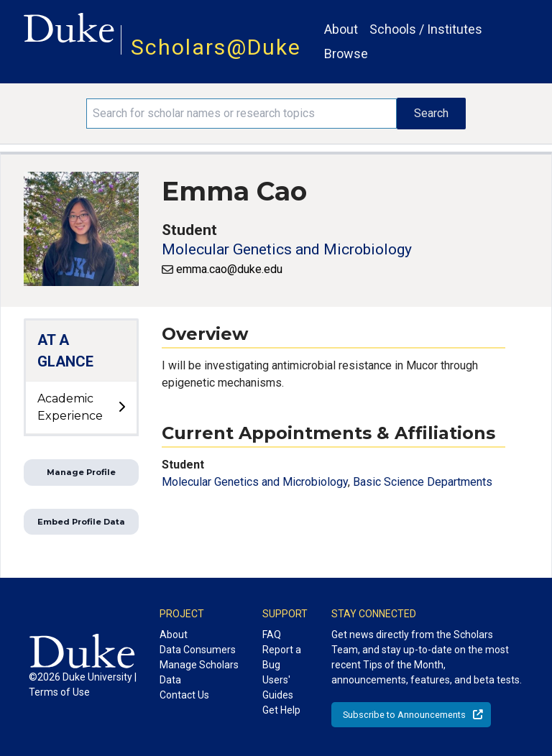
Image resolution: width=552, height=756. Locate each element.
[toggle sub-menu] (121, 407)
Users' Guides (278, 687)
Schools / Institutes (426, 29)
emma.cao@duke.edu (229, 269)
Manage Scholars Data (199, 672)
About (341, 29)
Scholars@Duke (216, 47)
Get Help (281, 710)
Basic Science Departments (423, 482)
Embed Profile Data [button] (81, 522)
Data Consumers (198, 650)
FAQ (272, 635)
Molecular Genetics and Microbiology (287, 249)
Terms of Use (59, 692)
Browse (346, 54)
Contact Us (184, 695)
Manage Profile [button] (81, 472)
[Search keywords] (241, 114)
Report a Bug (282, 657)
